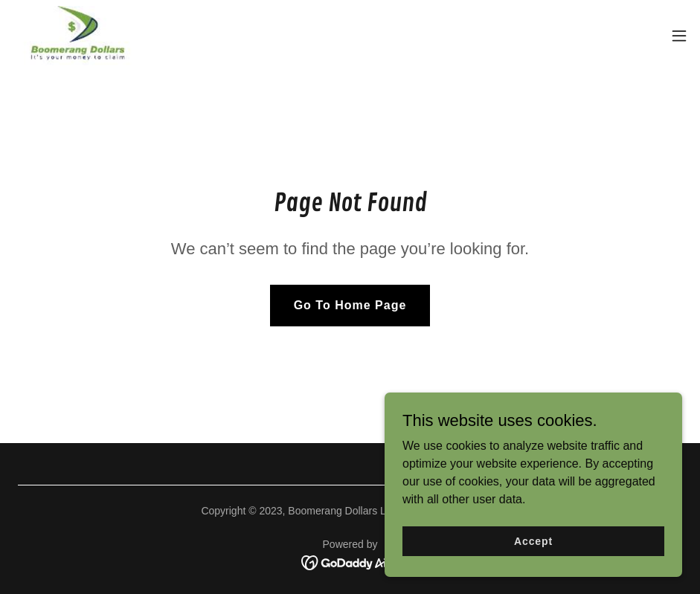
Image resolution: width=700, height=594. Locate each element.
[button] (679, 36)
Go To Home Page (350, 305)
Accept (533, 571)
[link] (78, 36)
